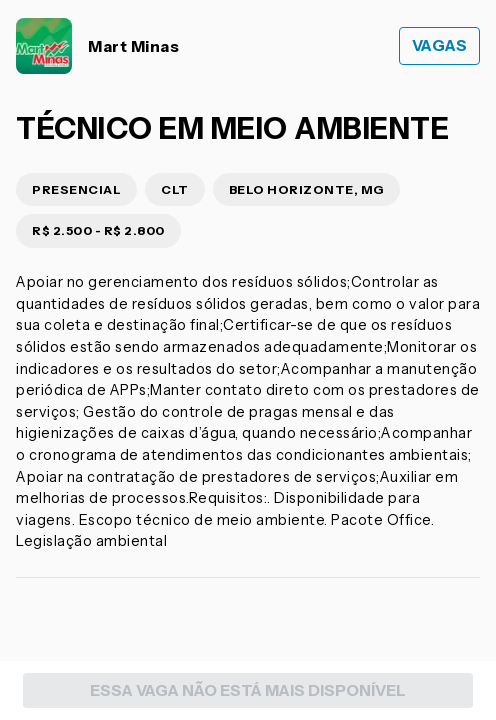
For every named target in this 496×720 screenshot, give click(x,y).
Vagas (440, 45)
